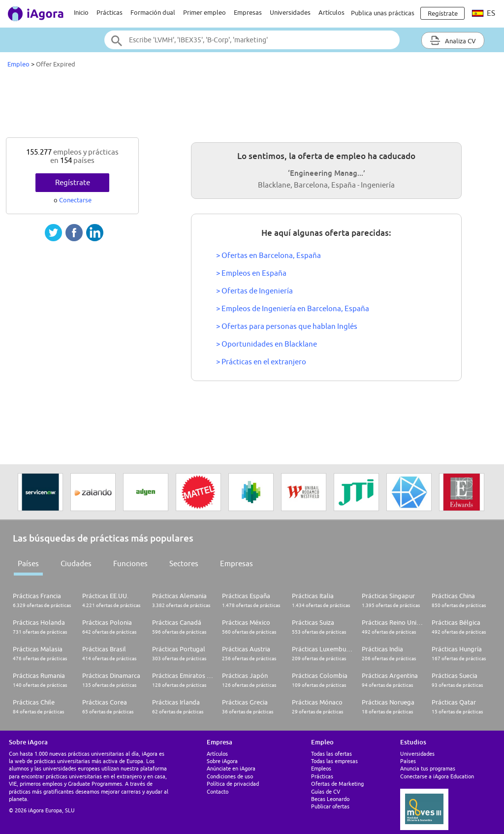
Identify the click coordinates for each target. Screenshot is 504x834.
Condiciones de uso (230, 776)
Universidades (290, 12)
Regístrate (73, 182)
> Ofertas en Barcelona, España (268, 255)
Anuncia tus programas (428, 768)
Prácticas (110, 12)
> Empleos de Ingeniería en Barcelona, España (293, 308)
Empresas (248, 12)
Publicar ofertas (330, 806)
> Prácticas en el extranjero (261, 362)
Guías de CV (326, 791)
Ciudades (76, 563)
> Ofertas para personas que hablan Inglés (287, 326)
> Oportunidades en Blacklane (267, 344)
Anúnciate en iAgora (231, 768)
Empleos (321, 768)
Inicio (81, 12)
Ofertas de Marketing (337, 784)
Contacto (218, 791)
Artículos (331, 12)
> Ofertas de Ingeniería (254, 291)
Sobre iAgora (222, 761)
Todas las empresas (334, 761)
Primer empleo (205, 12)
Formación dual (153, 12)
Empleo (18, 64)
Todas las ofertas (331, 754)
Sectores (184, 563)
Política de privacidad (233, 784)
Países (28, 563)
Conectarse (75, 200)
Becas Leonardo (330, 799)
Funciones (130, 563)
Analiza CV (453, 40)
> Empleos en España (251, 273)
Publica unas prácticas (383, 13)
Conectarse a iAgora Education (437, 776)
